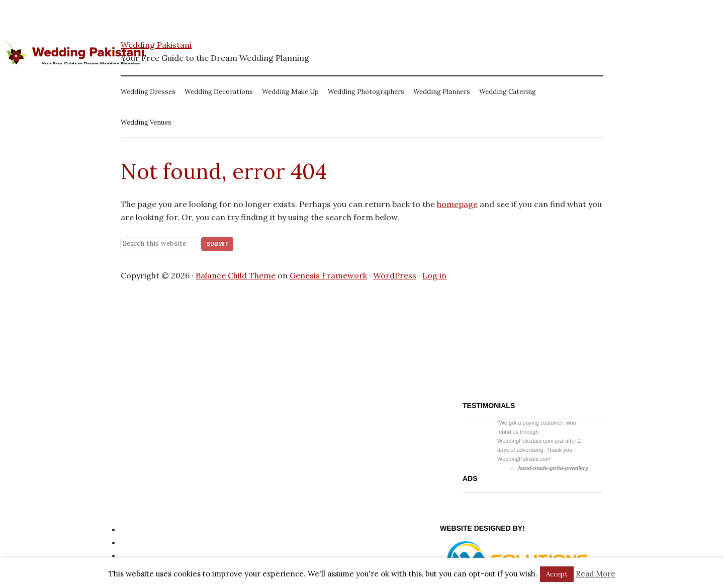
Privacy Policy (147, 529)
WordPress (395, 275)
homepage (457, 204)
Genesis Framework (328, 275)
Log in (434, 275)
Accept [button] (557, 574)
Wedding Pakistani (156, 45)
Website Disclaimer (158, 555)
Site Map (138, 542)
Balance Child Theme (236, 275)
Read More (596, 574)
